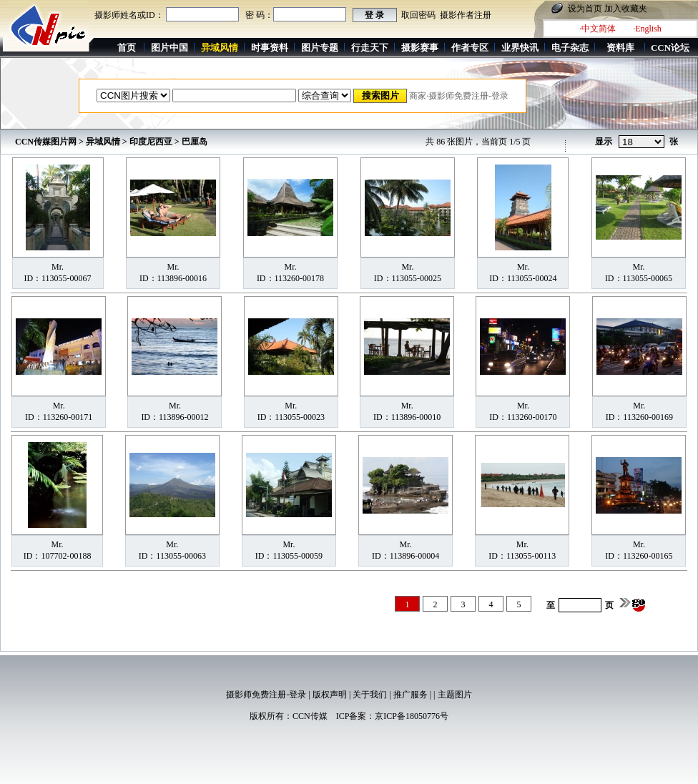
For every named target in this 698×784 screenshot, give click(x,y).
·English (647, 29)
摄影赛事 (420, 48)
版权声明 (330, 695)
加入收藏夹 (626, 9)
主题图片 (455, 695)
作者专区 (470, 48)
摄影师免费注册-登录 (266, 695)
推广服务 (411, 695)
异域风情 (103, 142)
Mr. (58, 267)
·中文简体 (598, 29)
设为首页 (585, 9)
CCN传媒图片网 (46, 142)
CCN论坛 (670, 48)
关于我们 (370, 695)
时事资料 (270, 48)
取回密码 (418, 15)
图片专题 (320, 48)
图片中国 (169, 48)
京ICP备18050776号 (412, 716)
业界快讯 (520, 48)
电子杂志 (570, 48)
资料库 (620, 48)
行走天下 (370, 48)
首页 (127, 48)
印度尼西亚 (151, 142)
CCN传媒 (310, 716)
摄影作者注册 (466, 15)
